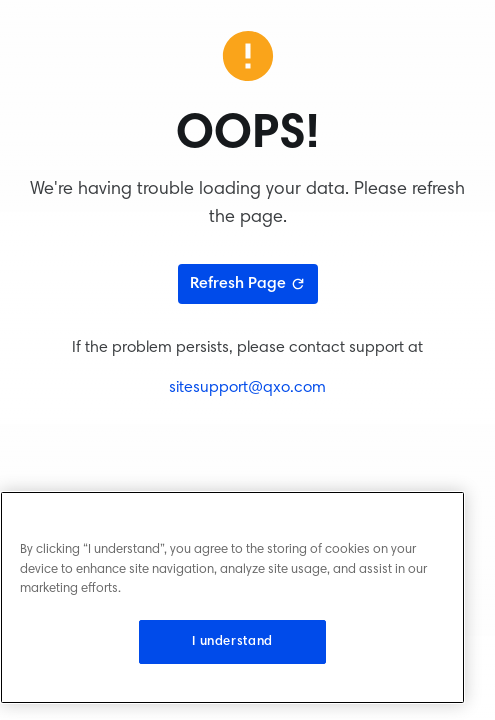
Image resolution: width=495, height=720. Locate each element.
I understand (232, 642)
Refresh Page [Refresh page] (248, 284)
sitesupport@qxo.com (247, 388)
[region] (232, 597)
